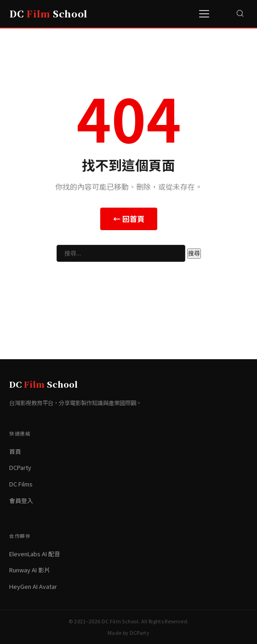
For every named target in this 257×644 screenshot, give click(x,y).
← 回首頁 (129, 219)
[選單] (206, 14)
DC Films (21, 484)
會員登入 (21, 500)
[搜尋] (240, 14)
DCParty (20, 467)
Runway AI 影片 (30, 570)
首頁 (15, 451)
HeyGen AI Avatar (33, 586)
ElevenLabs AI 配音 (35, 554)
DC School (48, 14)
